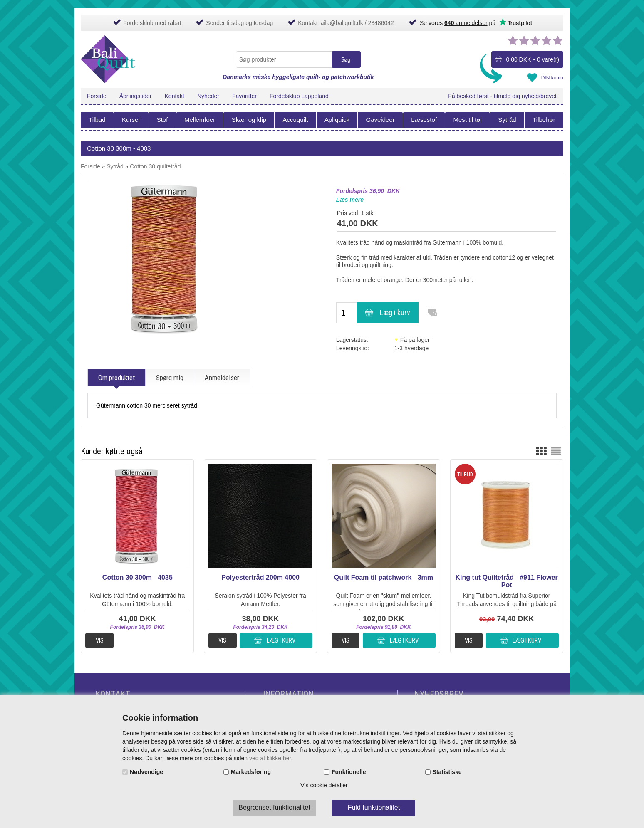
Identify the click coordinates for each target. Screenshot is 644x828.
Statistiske (447, 772)
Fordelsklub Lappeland (299, 96)
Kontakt (175, 96)
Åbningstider (136, 96)
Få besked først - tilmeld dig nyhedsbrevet (502, 96)
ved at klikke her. (271, 758)
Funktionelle (349, 772)
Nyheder (208, 96)
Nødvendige (146, 772)
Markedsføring (251, 772)
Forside (97, 96)
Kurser (131, 120)
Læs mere (350, 200)
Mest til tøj (467, 120)
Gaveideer (380, 120)
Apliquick (337, 120)
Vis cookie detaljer (324, 785)
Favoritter (244, 96)
